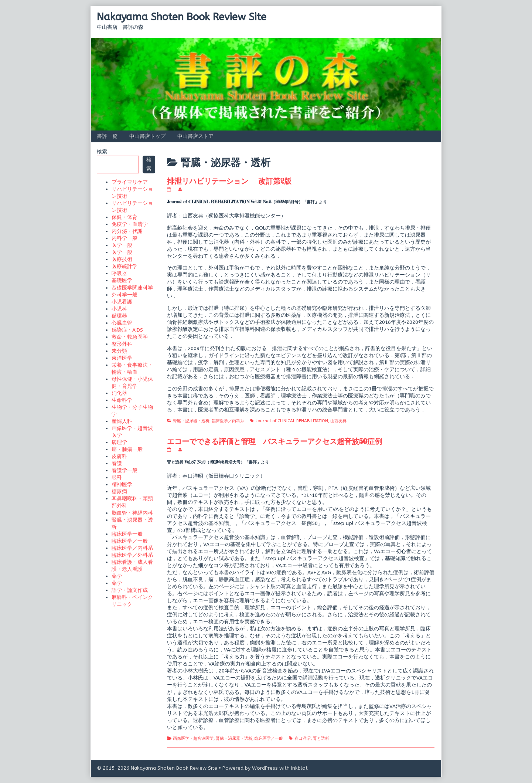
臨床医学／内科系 (228, 421)
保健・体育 (125, 217)
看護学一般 (125, 470)
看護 (117, 463)
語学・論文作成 (130, 590)
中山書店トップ (147, 136)
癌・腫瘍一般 (127, 449)
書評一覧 (107, 136)
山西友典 (338, 421)
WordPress (265, 768)
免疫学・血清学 (130, 224)
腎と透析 (321, 738)
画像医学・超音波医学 (193, 738)
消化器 (119, 393)
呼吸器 (119, 273)
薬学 (117, 576)
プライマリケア (130, 182)
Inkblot (299, 768)
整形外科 (122, 344)
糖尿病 (119, 492)
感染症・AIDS (127, 330)
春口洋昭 (303, 738)
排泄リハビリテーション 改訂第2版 (229, 181)
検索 (102, 152)
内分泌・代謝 (127, 231)
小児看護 (122, 302)
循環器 (119, 316)
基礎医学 (122, 280)
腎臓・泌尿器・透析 (191, 421)
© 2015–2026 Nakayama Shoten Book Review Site (157, 768)
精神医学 (122, 484)
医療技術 (122, 259)
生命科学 (122, 400)
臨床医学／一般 (269, 738)
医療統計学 (125, 266)
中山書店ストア (195, 136)
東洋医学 (122, 358)
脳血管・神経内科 (132, 513)
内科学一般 (125, 238)
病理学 (119, 442)
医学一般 (122, 245)
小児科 (119, 309)
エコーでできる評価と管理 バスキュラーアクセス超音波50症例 (274, 441)
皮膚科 (119, 456)
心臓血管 (122, 323)
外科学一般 (125, 295)
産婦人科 (122, 421)
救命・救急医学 (130, 337)
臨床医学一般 (127, 534)
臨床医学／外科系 (132, 555)
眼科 (117, 477)
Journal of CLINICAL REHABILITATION (292, 421)
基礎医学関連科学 (132, 288)
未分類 (119, 351)
